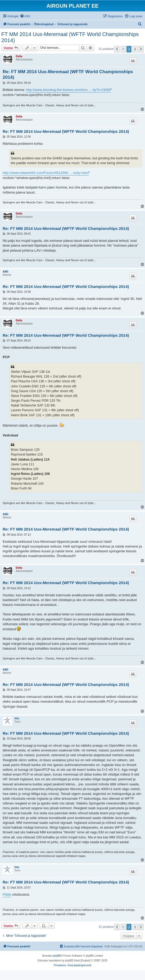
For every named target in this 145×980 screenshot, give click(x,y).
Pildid (7, 894)
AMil (5, 272)
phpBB (57, 956)
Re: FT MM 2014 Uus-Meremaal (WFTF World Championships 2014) (68, 75)
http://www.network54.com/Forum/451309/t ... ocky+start (46, 173)
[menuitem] (25, 16)
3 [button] (135, 49)
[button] (117, 49)
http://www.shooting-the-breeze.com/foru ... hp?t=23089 (68, 90)
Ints (17, 718)
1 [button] (123, 49)
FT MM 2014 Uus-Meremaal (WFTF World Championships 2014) (70, 37)
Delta (19, 56)
